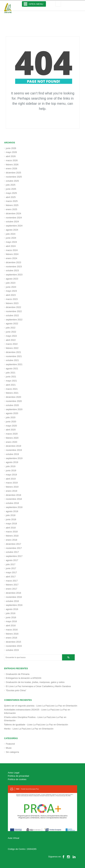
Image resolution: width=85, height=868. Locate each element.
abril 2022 (11, 340)
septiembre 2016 (14, 605)
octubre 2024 (12, 222)
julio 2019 (11, 466)
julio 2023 (11, 283)
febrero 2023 (12, 303)
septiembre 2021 (14, 364)
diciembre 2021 (13, 352)
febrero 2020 (12, 438)
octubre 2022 (12, 315)
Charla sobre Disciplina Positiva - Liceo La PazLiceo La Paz (34, 717)
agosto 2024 (12, 230)
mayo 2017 (11, 572)
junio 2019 (11, 470)
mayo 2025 (11, 193)
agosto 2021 (12, 369)
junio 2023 (11, 287)
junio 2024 (11, 238)
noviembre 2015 (14, 646)
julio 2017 (11, 564)
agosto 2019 (12, 462)
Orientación (71, 706)
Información (10, 713)
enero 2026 (11, 169)
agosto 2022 (12, 324)
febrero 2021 (12, 393)
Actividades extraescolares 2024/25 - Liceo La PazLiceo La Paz (36, 710)
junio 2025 (11, 189)
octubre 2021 (12, 360)
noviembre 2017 (14, 548)
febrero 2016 (12, 634)
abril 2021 (11, 385)
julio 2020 (11, 417)
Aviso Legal (14, 773)
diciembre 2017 (13, 544)
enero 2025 (11, 209)
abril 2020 (11, 430)
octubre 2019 (12, 454)
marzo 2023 (12, 299)
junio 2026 (11, 148)
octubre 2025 (12, 181)
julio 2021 (11, 373)
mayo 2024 (11, 242)
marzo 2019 (12, 483)
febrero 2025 (12, 205)
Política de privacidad (19, 776)
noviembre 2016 (14, 597)
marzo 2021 (12, 389)
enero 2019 (11, 491)
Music (9, 748)
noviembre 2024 (14, 218)
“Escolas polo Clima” (16, 690)
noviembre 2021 (14, 356)
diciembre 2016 (13, 593)
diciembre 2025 (13, 173)
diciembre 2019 (13, 446)
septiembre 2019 (14, 458)
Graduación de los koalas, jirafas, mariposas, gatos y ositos (35, 682)
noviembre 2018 (14, 499)
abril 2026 (11, 156)
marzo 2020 (12, 434)
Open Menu (36, 4)
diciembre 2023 (13, 262)
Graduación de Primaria (18, 674)
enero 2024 (11, 258)
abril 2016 (11, 626)
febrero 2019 (12, 487)
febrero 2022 (12, 348)
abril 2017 (11, 577)
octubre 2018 (12, 503)
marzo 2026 (12, 160)
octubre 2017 (12, 552)
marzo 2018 (12, 532)
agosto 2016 (12, 609)
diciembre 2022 (13, 307)
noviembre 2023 (14, 267)
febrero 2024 (12, 254)
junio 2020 (11, 422)
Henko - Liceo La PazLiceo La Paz (21, 729)
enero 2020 (11, 442)
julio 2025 (11, 185)
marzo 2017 (12, 581)
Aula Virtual (14, 838)
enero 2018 (11, 540)
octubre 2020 (12, 405)
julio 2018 (11, 515)
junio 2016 (11, 617)
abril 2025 (11, 197)
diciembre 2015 (13, 642)
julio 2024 (11, 234)
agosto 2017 (12, 560)
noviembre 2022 (14, 311)
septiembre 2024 (14, 226)
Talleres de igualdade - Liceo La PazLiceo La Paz (29, 725)
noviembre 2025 (14, 177)
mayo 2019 (11, 475)
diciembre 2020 (13, 397)
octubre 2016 (12, 601)
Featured (10, 744)
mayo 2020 (11, 426)
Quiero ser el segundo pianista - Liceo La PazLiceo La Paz (33, 706)
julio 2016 (11, 613)
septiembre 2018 (14, 507)
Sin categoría (12, 752)
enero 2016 (11, 638)
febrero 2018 (12, 536)
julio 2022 (11, 328)
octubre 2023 (12, 270)
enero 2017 (11, 589)
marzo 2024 (12, 250)
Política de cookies (17, 779)
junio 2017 (11, 568)
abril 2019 (11, 479)
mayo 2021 (11, 381)
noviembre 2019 (14, 450)
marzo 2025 (12, 201)
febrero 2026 (12, 165)
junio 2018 (11, 519)
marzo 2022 (12, 344)
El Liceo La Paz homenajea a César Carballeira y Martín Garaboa (38, 686)
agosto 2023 (12, 279)
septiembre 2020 (14, 409)
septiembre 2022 (14, 320)
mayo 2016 (11, 621)
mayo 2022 (11, 336)
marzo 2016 (12, 630)
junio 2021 (11, 377)
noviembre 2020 (14, 401)
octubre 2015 (12, 650)
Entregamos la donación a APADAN (23, 678)
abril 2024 (11, 246)
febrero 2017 (12, 585)
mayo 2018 (11, 524)
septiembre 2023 (14, 275)
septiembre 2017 (14, 556)
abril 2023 (11, 295)
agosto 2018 (12, 511)
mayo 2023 (11, 291)
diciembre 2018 (13, 495)
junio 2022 (11, 332)
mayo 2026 (11, 152)
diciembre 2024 (13, 213)
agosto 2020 (12, 413)
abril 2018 (11, 528)
